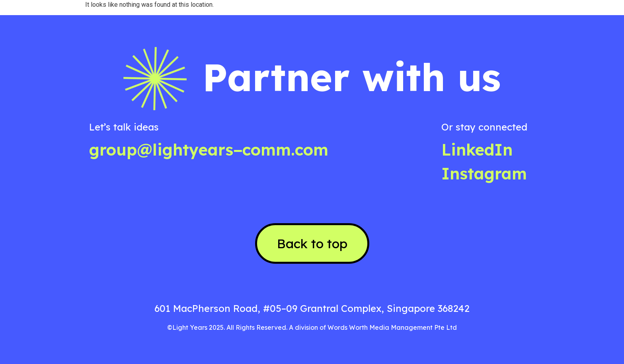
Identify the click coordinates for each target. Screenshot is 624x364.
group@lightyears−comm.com (209, 150)
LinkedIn (477, 150)
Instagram (484, 173)
